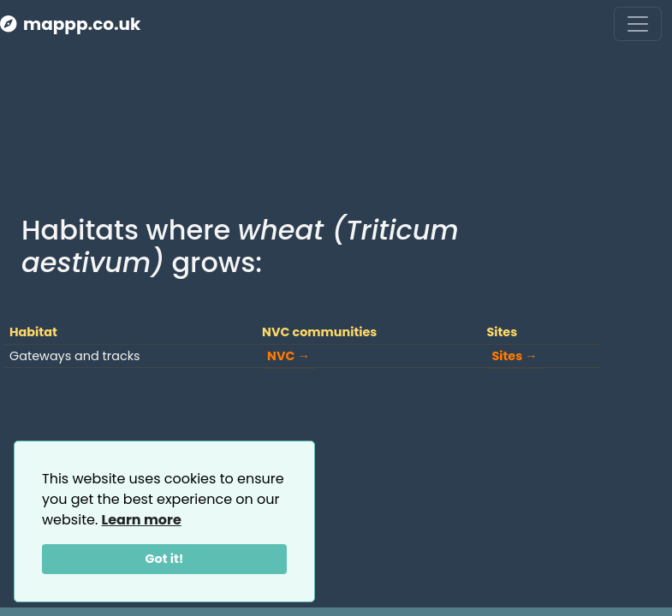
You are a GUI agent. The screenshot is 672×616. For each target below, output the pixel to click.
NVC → (288, 356)
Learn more (142, 520)
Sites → (514, 356)
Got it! (165, 559)
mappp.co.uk (70, 24)
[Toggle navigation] (638, 24)
